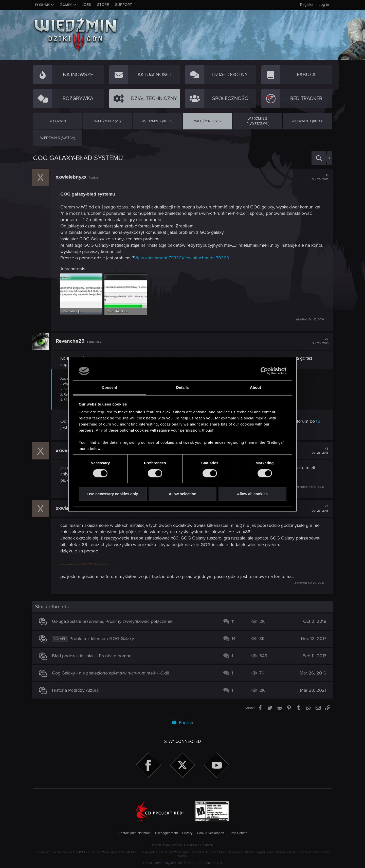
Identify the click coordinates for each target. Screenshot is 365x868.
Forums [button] (43, 5)
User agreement (167, 833)
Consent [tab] (110, 388)
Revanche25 (71, 341)
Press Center (238, 833)
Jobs (86, 5)
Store (103, 5)
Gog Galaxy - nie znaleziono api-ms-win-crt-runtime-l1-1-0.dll (112, 673)
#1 (319, 177)
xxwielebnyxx (72, 177)
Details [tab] (182, 388)
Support (124, 5)
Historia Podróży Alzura (77, 690)
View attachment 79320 (206, 258)
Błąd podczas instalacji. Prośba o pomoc (93, 655)
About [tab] (255, 388)
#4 (319, 508)
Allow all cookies (252, 494)
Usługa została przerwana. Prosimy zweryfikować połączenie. (114, 621)
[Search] (319, 158)
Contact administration (134, 833)
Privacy (187, 833)
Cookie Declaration (211, 833)
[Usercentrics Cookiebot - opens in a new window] (264, 371)
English (182, 722)
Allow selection (182, 494)
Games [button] (66, 5)
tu (319, 421)
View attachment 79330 (159, 258)
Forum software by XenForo (183, 863)
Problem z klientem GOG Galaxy (103, 638)
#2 (319, 341)
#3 (319, 450)
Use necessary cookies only (113, 494)
